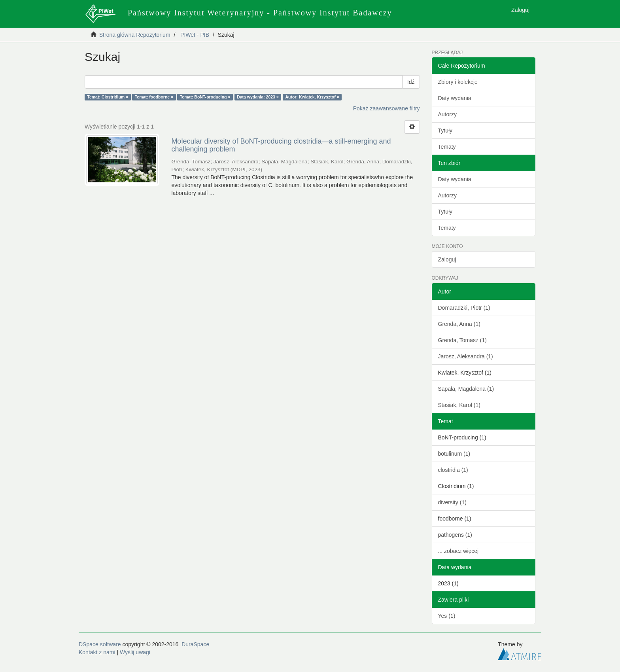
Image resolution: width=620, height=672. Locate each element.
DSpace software (100, 644)
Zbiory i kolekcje (458, 82)
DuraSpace (195, 644)
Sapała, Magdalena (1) (466, 389)
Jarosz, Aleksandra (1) (466, 356)
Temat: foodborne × (154, 97)
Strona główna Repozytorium (135, 35)
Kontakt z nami (97, 652)
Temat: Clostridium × (108, 97)
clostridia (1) (453, 470)
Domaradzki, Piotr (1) (464, 308)
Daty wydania (455, 98)
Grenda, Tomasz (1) (462, 340)
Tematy (447, 147)
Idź (411, 82)
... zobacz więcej (458, 551)
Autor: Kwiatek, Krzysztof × (312, 97)
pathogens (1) (455, 535)
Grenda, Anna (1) (459, 324)
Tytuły (445, 131)
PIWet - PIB (195, 35)
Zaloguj (447, 259)
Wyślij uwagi (135, 652)
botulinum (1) (454, 454)
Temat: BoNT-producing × (205, 97)
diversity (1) (452, 502)
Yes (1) (447, 616)
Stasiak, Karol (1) (459, 405)
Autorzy (447, 114)
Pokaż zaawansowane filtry (387, 108)
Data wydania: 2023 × (258, 97)
